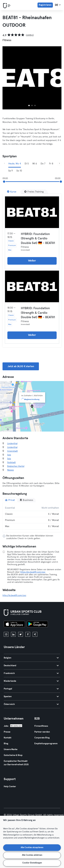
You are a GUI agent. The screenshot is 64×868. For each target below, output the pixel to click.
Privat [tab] (10, 500)
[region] (32, 842)
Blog (6, 744)
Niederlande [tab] (31, 681)
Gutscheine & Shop (13, 755)
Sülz (9, 455)
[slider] (4, 182)
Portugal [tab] (31, 689)
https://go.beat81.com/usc (33, 572)
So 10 (19, 171)
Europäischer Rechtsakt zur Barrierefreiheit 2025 (16, 763)
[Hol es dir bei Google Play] (37, 625)
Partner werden (42, 732)
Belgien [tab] (31, 658)
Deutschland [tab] (31, 666)
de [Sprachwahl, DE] (58, 5)
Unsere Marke (11, 749)
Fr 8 (51, 164)
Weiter (32, 261)
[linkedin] (13, 634)
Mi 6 (35, 164)
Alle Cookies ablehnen (32, 855)
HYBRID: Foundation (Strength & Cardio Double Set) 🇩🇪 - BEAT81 (38, 239)
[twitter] (21, 634)
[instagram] (6, 634)
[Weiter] (60, 164)
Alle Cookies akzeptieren (32, 848)
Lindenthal (12, 444)
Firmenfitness (41, 726)
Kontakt (8, 738)
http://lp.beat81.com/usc (14, 595)
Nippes (11, 470)
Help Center (10, 787)
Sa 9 (11, 171)
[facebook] (28, 634)
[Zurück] (4, 164)
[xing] (35, 634)
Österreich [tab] (31, 704)
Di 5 (27, 164)
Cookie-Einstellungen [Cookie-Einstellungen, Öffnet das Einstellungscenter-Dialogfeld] (32, 863)
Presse (7, 732)
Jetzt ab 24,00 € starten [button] (21, 366)
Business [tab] (26, 500)
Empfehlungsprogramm (46, 744)
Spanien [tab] (31, 697)
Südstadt (11, 463)
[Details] (32, 212)
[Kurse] (12, 192)
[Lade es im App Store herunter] (14, 625)
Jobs (6, 726)
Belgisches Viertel (16, 466)
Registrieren (45, 5)
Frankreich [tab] (31, 673)
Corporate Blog (42, 738)
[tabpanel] (32, 517)
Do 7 (43, 164)
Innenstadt (12, 451)
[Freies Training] (34, 192)
